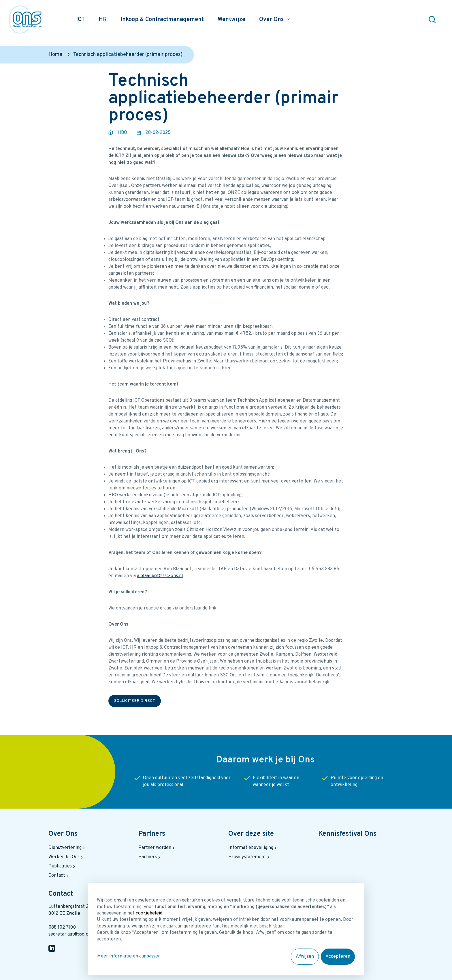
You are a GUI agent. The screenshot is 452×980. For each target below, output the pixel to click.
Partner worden (157, 848)
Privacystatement (249, 857)
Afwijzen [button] (305, 957)
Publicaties (62, 866)
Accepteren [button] (338, 957)
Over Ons (63, 834)
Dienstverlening (67, 848)
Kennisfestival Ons (347, 834)
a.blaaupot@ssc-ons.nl (160, 576)
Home (55, 55)
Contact (59, 876)
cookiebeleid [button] (149, 914)
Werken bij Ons (66, 857)
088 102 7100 (62, 927)
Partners (152, 834)
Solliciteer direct (135, 701)
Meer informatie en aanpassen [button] (129, 957)
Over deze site (251, 834)
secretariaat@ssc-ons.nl (73, 934)
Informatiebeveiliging (253, 848)
